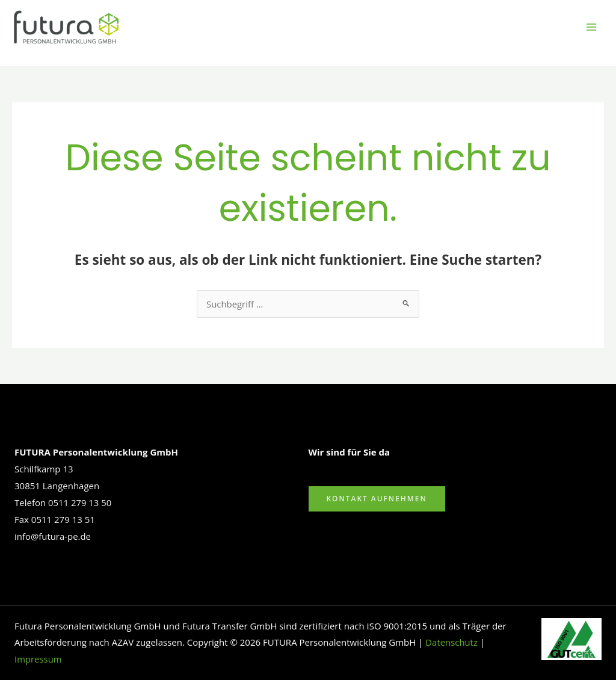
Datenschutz (451, 642)
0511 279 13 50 (80, 502)
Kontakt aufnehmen (377, 499)
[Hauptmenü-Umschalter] (592, 27)
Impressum (38, 659)
